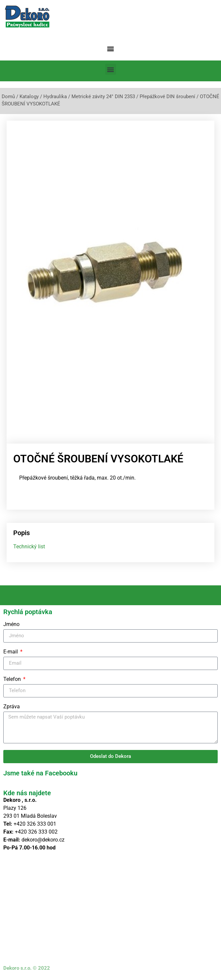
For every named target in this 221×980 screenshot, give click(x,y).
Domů (8, 97)
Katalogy (29, 97)
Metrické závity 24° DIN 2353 (103, 97)
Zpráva (12, 707)
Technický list (29, 547)
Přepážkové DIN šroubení (167, 97)
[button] (111, 48)
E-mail (11, 652)
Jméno (11, 625)
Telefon (13, 679)
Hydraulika (55, 97)
